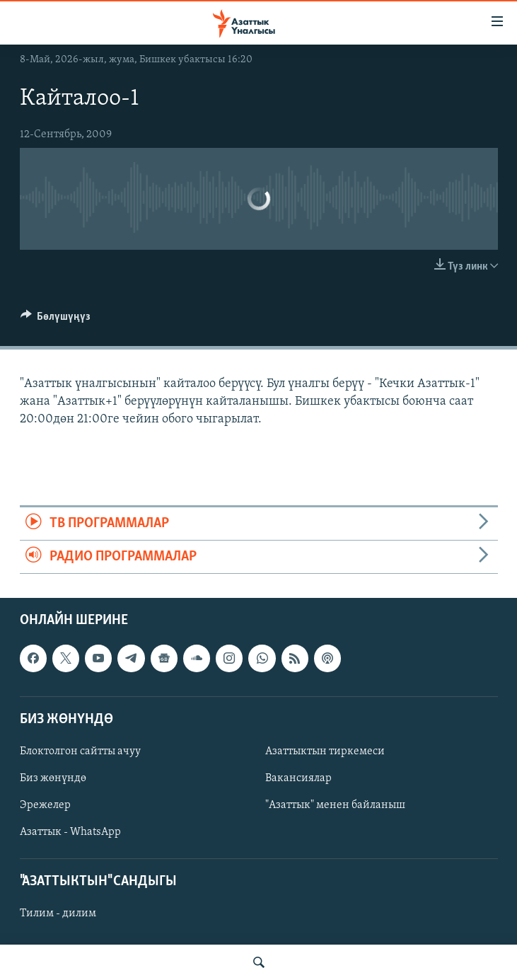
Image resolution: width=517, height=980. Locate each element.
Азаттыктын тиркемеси (325, 751)
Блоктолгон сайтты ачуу (80, 751)
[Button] (56, 320)
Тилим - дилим (58, 914)
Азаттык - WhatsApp (70, 832)
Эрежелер (45, 805)
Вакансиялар (298, 778)
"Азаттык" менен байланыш (335, 805)
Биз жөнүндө (53, 778)
